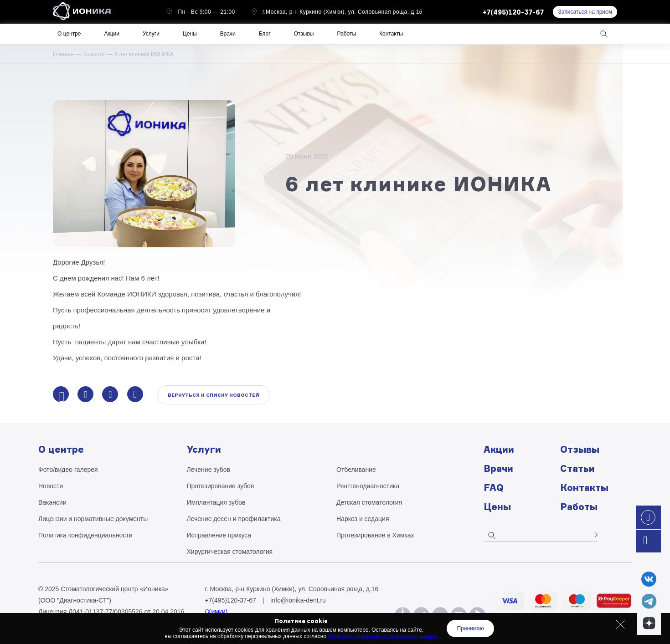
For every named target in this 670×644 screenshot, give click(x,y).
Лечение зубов (209, 470)
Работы (346, 34)
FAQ (494, 488)
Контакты (391, 34)
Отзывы (304, 34)
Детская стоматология (369, 502)
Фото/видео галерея (68, 470)
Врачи (228, 34)
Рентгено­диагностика (368, 486)
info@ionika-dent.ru (298, 600)
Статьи (577, 468)
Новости (94, 54)
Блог (265, 34)
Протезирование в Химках (375, 535)
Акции (112, 34)
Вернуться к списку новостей (214, 395)
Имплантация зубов (216, 502)
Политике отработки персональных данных (383, 636)
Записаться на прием (585, 12)
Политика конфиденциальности (85, 535)
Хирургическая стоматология (230, 552)
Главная (63, 54)
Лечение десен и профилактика (234, 519)
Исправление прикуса (219, 535)
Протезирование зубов (221, 486)
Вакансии (52, 502)
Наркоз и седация (363, 519)
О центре (69, 34)
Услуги (151, 34)
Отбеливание (356, 470)
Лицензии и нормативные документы (93, 519)
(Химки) (216, 612)
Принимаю (470, 629)
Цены (190, 34)
